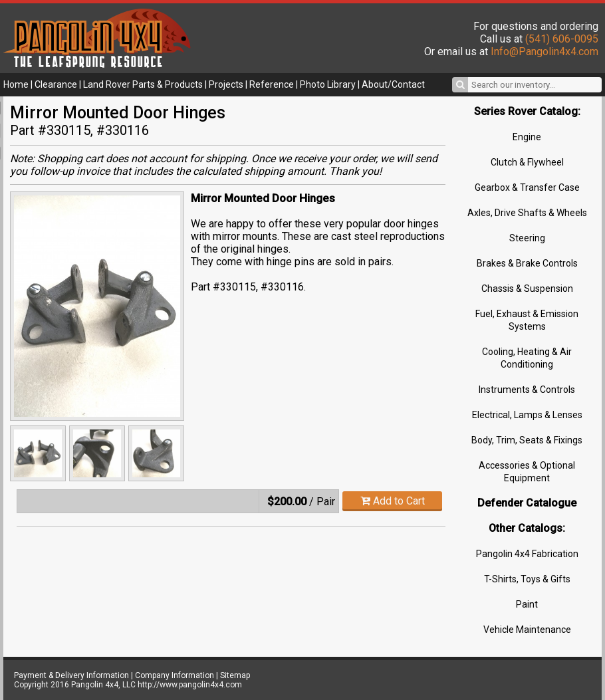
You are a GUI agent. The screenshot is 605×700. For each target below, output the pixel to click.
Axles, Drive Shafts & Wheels (527, 213)
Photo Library (328, 84)
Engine (527, 137)
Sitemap (235, 675)
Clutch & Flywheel (527, 162)
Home (16, 84)
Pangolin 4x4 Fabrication (527, 554)
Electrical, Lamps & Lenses (527, 415)
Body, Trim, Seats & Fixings (527, 440)
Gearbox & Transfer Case (527, 187)
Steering (527, 238)
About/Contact (393, 84)
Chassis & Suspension (527, 289)
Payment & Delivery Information (71, 675)
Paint (527, 604)
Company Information (175, 675)
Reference (272, 84)
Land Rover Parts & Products (143, 84)
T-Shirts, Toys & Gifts (527, 579)
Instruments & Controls (527, 390)
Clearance (56, 84)
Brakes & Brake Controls (527, 263)
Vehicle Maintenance (527, 630)
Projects (226, 84)
